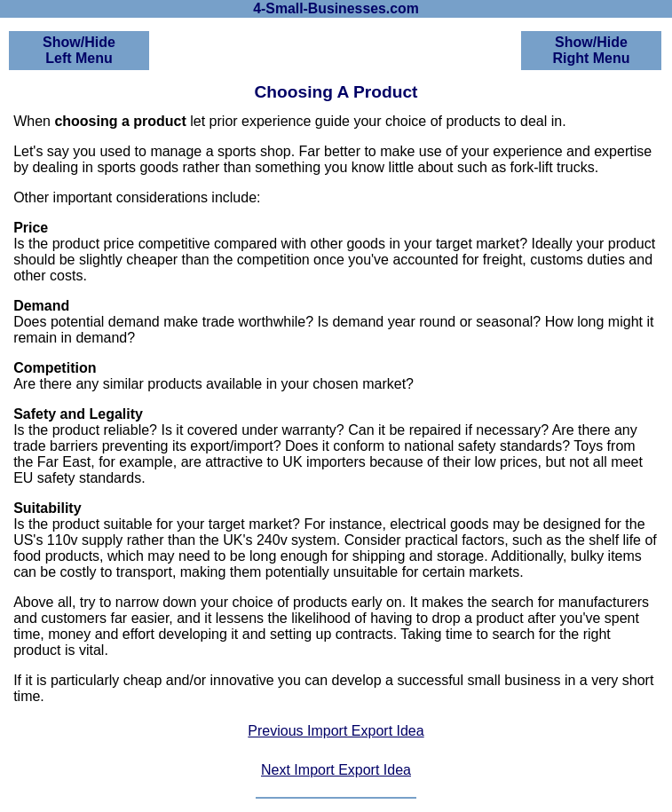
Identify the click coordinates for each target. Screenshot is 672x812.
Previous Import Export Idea (336, 731)
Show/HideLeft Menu (79, 50)
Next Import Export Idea (336, 770)
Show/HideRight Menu (591, 50)
